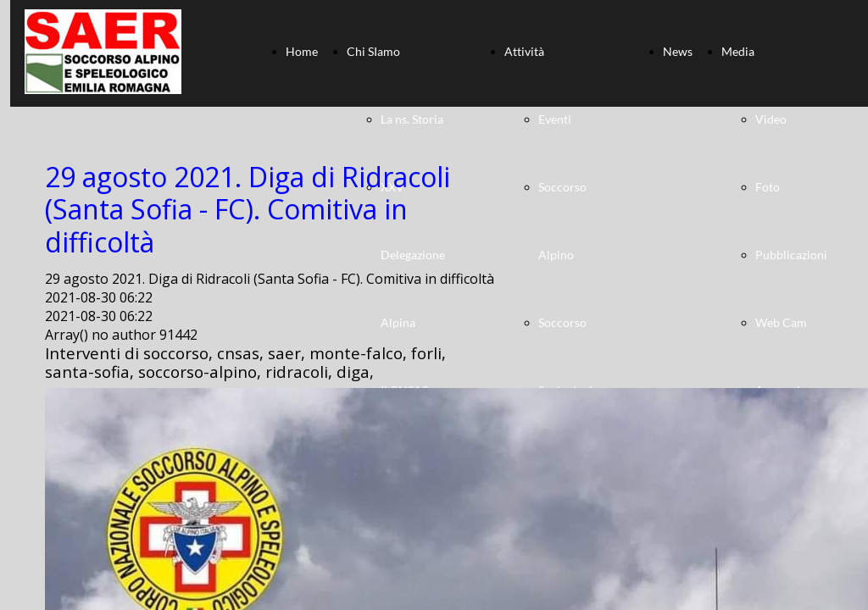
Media (738, 51)
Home (302, 51)
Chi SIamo (373, 51)
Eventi (555, 119)
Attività (524, 51)
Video (771, 119)
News (678, 51)
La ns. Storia (412, 119)
